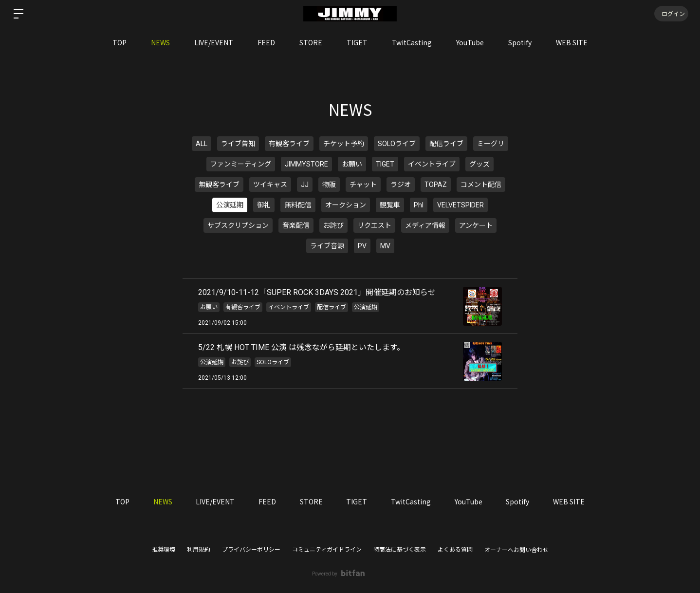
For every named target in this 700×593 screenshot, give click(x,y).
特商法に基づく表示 (400, 550)
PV (362, 246)
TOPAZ (436, 185)
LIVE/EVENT (214, 42)
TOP (120, 42)
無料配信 (298, 205)
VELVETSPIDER (461, 205)
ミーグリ (491, 144)
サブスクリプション (238, 225)
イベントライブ (432, 164)
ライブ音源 (327, 246)
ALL (202, 144)
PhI (419, 205)
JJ (305, 185)
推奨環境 (164, 550)
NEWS (160, 42)
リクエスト (374, 225)
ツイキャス (270, 185)
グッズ (479, 164)
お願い (352, 164)
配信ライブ (446, 144)
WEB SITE (572, 42)
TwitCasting (412, 42)
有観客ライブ (289, 144)
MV (385, 246)
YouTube (470, 42)
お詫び (333, 225)
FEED (266, 42)
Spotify (520, 42)
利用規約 (199, 550)
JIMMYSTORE (306, 164)
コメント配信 (481, 185)
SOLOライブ (397, 144)
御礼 (264, 205)
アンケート (476, 225)
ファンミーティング (241, 164)
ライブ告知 (238, 144)
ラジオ (401, 185)
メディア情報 (425, 225)
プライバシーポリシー (251, 550)
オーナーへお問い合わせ (516, 550)
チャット (363, 185)
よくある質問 (455, 550)
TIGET (357, 42)
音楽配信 (296, 225)
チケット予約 (344, 144)
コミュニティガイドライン (327, 550)
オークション (346, 205)
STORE (311, 42)
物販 (329, 185)
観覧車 (390, 205)
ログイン (671, 13)
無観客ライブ (219, 185)
